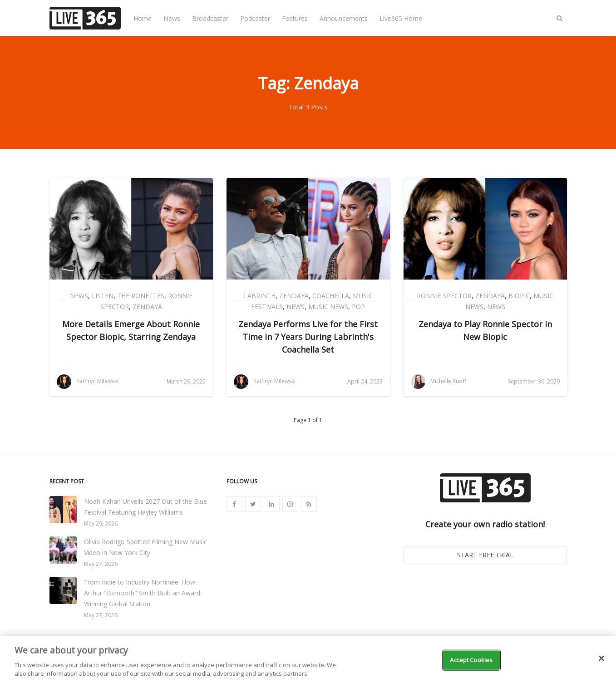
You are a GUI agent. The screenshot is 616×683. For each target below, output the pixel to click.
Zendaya (147, 307)
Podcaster (255, 18)
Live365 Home (401, 18)
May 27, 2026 (101, 564)
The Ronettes (141, 296)
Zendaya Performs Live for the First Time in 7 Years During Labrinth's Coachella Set (308, 337)
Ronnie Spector (444, 296)
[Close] (601, 658)
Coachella (331, 296)
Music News (328, 307)
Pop (358, 307)
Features (295, 18)
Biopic (519, 296)
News (172, 18)
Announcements (344, 18)
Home (143, 18)
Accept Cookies (471, 660)
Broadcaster (210, 18)
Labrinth (260, 296)
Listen (103, 296)
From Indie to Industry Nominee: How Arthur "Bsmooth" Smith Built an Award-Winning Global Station (143, 593)
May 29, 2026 (101, 523)
